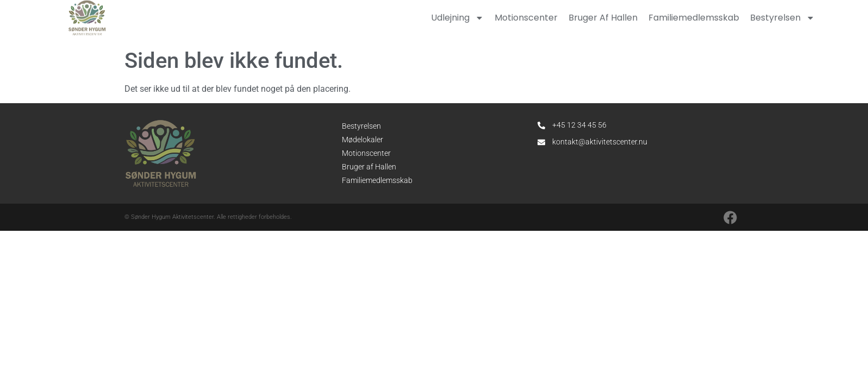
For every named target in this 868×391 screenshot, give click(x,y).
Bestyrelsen (782, 16)
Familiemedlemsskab (694, 15)
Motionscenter (526, 15)
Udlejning (457, 16)
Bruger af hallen (603, 15)
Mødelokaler (363, 140)
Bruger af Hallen (369, 167)
